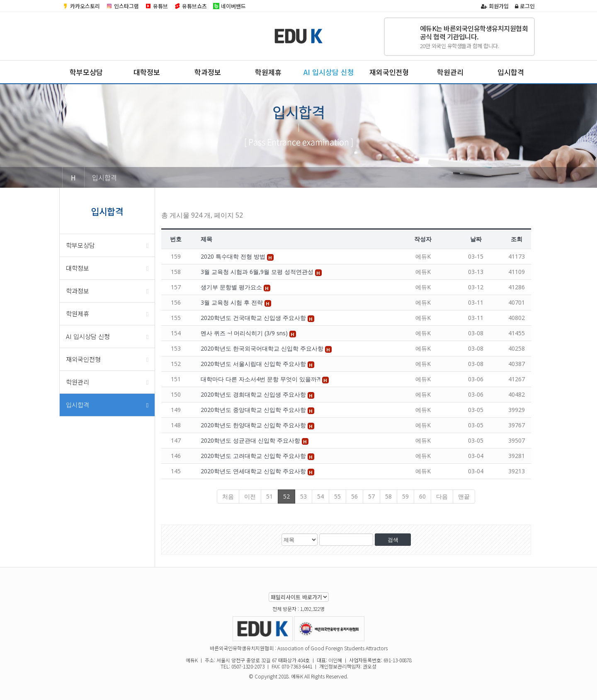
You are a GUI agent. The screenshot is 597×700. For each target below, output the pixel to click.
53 (303, 496)
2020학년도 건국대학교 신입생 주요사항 (254, 318)
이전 (250, 496)
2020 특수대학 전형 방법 (234, 256)
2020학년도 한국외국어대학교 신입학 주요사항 (263, 348)
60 (422, 496)
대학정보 (147, 72)
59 (405, 496)
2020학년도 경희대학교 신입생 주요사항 (254, 394)
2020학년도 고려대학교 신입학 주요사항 (254, 456)
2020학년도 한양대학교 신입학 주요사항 (254, 425)
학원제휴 (268, 72)
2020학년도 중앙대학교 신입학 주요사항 (254, 410)
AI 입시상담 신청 (329, 72)
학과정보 (208, 72)
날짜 (476, 239)
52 (286, 496)
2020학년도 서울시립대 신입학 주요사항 (254, 364)
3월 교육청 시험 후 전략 (233, 302)
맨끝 (464, 496)
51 (269, 496)
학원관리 (450, 72)
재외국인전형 (389, 72)
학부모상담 (86, 72)
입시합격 (511, 72)
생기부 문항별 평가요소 (232, 287)
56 (354, 496)
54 (320, 496)
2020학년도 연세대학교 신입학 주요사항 (254, 471)
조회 (517, 239)
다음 (442, 496)
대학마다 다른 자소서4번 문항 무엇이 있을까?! (261, 379)
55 (337, 496)
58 (388, 496)
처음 (228, 496)
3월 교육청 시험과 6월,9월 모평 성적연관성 (258, 272)
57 (371, 496)
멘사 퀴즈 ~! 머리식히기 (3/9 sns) (245, 333)
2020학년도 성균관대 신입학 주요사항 (251, 440)
